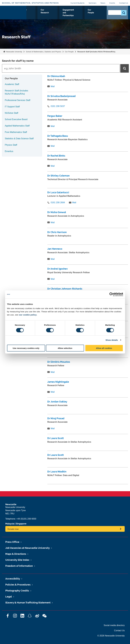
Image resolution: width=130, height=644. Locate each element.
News (103, 3)
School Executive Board (16, 119)
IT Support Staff (12, 107)
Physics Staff (11, 145)
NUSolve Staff (11, 113)
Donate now (13, 529)
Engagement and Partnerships (79, 14)
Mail (53, 86)
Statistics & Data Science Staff (19, 139)
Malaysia (10, 524)
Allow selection (65, 348)
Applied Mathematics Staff (17, 126)
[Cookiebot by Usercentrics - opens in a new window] (111, 294)
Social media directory (114, 625)
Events (112, 3)
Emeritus (9, 151)
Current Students (77, 3)
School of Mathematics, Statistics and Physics (30, 3)
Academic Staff (12, 84)
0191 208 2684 (58, 202)
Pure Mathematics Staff (16, 132)
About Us (32, 14)
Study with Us (44, 14)
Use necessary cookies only (26, 348)
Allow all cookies (104, 348)
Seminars (92, 3)
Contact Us (124, 3)
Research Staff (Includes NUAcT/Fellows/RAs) (96, 52)
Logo (14, 14)
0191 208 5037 (58, 106)
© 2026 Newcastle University (111, 636)
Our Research (58, 14)
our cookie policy (28, 315)
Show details (112, 340)
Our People (98, 14)
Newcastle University (14, 52)
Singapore (21, 524)
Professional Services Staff (18, 100)
